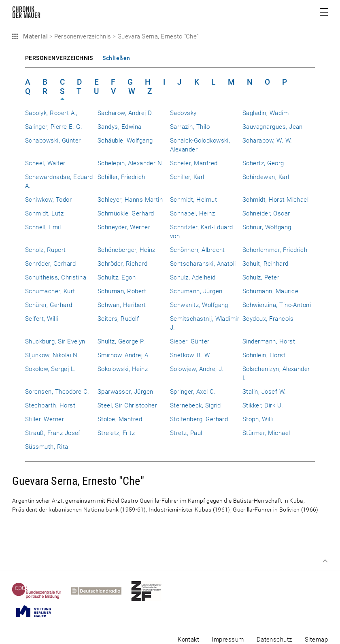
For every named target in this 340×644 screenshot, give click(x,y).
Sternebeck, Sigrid (195, 405)
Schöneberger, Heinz (126, 250)
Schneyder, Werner (124, 227)
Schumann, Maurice (270, 291)
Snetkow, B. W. (191, 355)
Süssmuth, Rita (47, 447)
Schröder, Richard (122, 264)
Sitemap (316, 640)
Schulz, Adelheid (193, 277)
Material (34, 36)
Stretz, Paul (186, 433)
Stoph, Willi (258, 419)
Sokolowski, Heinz (123, 369)
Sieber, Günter (190, 341)
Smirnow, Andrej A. (124, 355)
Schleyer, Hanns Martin (130, 200)
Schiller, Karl (187, 177)
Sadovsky (183, 113)
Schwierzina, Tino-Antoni (277, 305)
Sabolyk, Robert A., (51, 113)
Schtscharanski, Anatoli (203, 264)
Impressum (228, 640)
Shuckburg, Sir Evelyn (55, 341)
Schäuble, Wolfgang (125, 141)
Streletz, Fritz (116, 433)
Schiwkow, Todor (48, 200)
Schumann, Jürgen (196, 291)
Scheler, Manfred (194, 163)
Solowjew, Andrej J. (197, 369)
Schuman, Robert (122, 291)
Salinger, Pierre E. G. (54, 127)
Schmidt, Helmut (193, 200)
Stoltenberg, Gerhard (199, 419)
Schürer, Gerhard (49, 305)
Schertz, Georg (263, 163)
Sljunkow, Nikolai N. (52, 355)
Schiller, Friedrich (121, 177)
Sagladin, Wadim (266, 113)
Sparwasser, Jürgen (125, 392)
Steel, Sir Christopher (127, 405)
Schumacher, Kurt (50, 291)
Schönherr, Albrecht (198, 250)
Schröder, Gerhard (50, 264)
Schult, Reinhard (266, 264)
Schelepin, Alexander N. (131, 163)
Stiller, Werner (45, 419)
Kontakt (188, 640)
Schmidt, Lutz (44, 213)
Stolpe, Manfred (120, 419)
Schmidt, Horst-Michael (275, 200)
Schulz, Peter (261, 277)
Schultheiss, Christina (56, 277)
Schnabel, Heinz (192, 213)
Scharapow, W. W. (267, 141)
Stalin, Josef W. (264, 392)
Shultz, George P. (121, 341)
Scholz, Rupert (46, 250)
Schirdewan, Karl (266, 177)
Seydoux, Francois (268, 319)
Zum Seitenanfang (325, 561)
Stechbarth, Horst (50, 405)
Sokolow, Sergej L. (50, 369)
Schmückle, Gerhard (126, 213)
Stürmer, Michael (266, 433)
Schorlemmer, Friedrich (275, 250)
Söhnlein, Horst (264, 355)
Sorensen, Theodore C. (57, 392)
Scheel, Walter (45, 163)
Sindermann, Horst (269, 341)
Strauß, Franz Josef (53, 433)
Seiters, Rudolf (118, 319)
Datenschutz (274, 640)
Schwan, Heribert (122, 305)
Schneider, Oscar (266, 213)
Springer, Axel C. (193, 392)
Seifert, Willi (42, 319)
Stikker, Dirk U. (263, 405)
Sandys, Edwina (120, 127)
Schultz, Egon (117, 277)
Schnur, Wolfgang (267, 227)
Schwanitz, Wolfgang (199, 305)
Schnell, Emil (43, 227)
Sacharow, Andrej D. (125, 113)
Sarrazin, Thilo (190, 127)
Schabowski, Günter (53, 141)
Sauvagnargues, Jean (273, 127)
